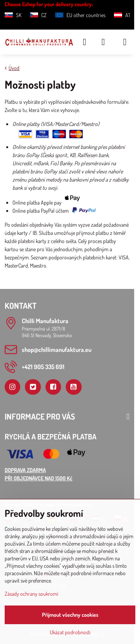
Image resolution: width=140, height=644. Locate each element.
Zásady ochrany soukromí (31, 594)
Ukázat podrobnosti (70, 632)
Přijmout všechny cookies (70, 615)
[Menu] (125, 42)
